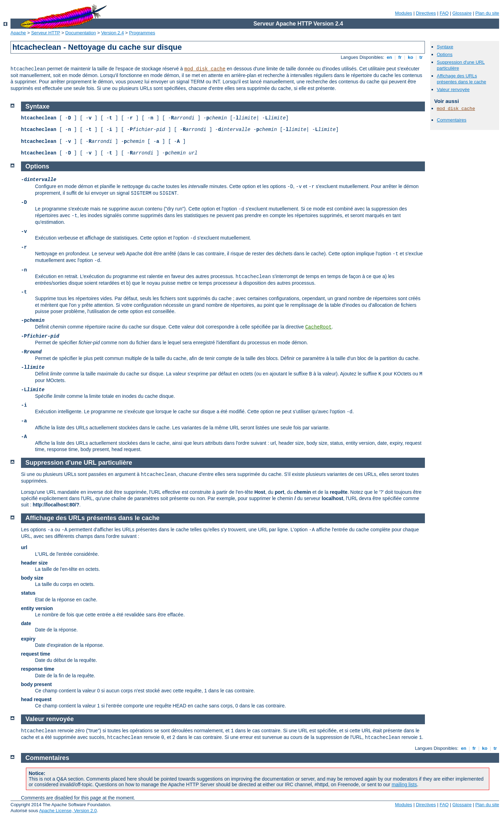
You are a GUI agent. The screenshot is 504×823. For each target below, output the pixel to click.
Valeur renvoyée (453, 89)
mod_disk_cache (205, 69)
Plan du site (487, 13)
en (389, 57)
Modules (403, 13)
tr (421, 57)
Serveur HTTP (46, 33)
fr (400, 57)
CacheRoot (318, 327)
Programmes (142, 33)
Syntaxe (445, 47)
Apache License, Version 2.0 (68, 811)
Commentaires (452, 120)
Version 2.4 (113, 33)
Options (445, 54)
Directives (426, 13)
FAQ (444, 13)
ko (411, 57)
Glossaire (462, 13)
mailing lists (404, 784)
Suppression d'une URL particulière (79, 463)
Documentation (81, 33)
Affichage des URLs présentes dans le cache (461, 79)
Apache (18, 33)
